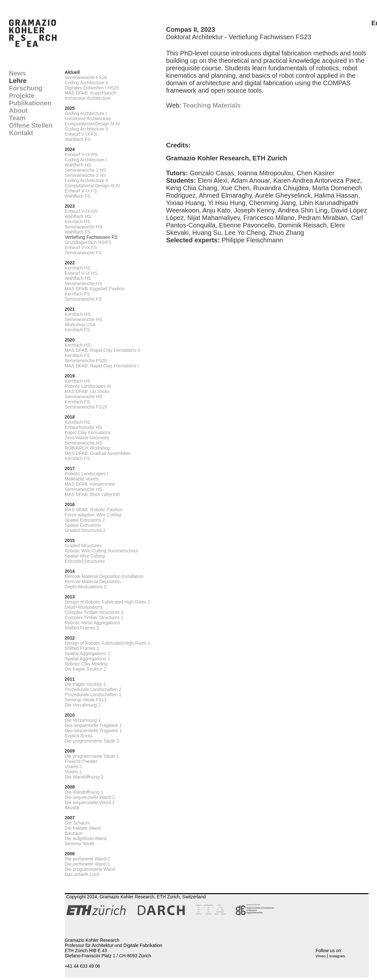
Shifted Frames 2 (82, 628)
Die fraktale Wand (83, 828)
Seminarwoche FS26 (86, 77)
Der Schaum (77, 823)
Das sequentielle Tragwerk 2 (93, 725)
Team (17, 118)
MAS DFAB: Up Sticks (87, 391)
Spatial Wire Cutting (85, 556)
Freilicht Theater (81, 761)
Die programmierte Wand (90, 869)
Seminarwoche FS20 (86, 361)
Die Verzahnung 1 (83, 720)
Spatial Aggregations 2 (87, 653)
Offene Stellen (31, 125)
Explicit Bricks (79, 736)
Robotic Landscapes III (88, 386)
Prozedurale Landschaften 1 (93, 695)
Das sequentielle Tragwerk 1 (93, 731)
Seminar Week (80, 844)
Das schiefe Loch (82, 874)
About (18, 110)
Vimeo (320, 956)
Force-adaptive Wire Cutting (93, 515)
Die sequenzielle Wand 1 (90, 802)
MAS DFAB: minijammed (90, 484)
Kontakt (21, 133)
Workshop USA (80, 325)
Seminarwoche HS (84, 227)
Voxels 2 (73, 767)
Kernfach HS (78, 222)
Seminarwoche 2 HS (86, 175)
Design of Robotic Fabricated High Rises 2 (108, 602)
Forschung (26, 88)
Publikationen (30, 103)
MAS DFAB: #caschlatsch (91, 93)
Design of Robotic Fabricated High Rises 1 (108, 643)
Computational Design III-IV (92, 124)
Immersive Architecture (88, 98)
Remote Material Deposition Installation (104, 576)
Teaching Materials (212, 105)
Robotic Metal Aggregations (92, 623)
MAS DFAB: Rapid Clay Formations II (103, 350)
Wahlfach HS (78, 165)
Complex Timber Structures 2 (94, 612)
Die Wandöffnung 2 (84, 777)
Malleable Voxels (82, 479)
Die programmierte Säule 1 (92, 756)
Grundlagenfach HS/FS (88, 242)
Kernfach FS (77, 294)
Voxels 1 (73, 772)
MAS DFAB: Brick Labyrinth (92, 494)
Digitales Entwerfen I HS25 (92, 88)
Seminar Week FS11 (86, 700)
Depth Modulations (84, 607)
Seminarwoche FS (83, 253)
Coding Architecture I (86, 113)
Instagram (337, 956)
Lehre (18, 81)
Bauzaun (74, 833)
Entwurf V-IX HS (81, 155)
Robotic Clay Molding (86, 664)
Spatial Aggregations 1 (87, 659)
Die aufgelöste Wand (86, 838)
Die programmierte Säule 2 (92, 741)
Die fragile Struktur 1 (86, 684)
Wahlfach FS (78, 139)
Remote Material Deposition (93, 582)
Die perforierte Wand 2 (87, 859)
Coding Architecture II (86, 83)
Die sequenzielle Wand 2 (90, 797)
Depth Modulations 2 (86, 587)
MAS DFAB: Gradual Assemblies (98, 453)
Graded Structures (83, 546)
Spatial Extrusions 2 (85, 520)
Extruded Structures (85, 561)
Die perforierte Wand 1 (87, 864)
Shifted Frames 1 (82, 648)
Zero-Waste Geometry (87, 438)
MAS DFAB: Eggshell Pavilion (95, 289)
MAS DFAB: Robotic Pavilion (94, 510)
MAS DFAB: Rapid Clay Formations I (102, 366)
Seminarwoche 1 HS (86, 170)
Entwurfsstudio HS (83, 427)
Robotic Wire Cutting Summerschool (101, 551)
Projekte (22, 96)
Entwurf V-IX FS (81, 134)
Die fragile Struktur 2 (86, 669)
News (17, 73)
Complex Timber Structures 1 (94, 617)
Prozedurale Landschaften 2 (93, 689)
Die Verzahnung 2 (83, 705)
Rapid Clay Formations (88, 432)
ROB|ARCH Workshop (87, 448)
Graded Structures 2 (85, 530)
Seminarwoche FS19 (86, 407)
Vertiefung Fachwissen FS (91, 237)
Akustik (72, 808)
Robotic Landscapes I (87, 474)
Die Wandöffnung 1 (84, 792)
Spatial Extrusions (83, 525)
